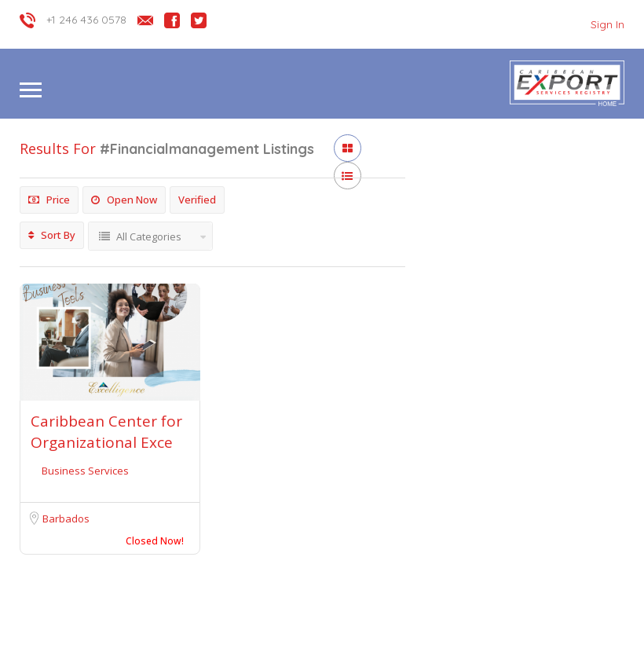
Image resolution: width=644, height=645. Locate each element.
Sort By (52, 235)
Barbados (66, 519)
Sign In (607, 24)
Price (49, 200)
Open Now (124, 200)
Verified (197, 200)
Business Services (85, 471)
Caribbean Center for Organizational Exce (106, 432)
